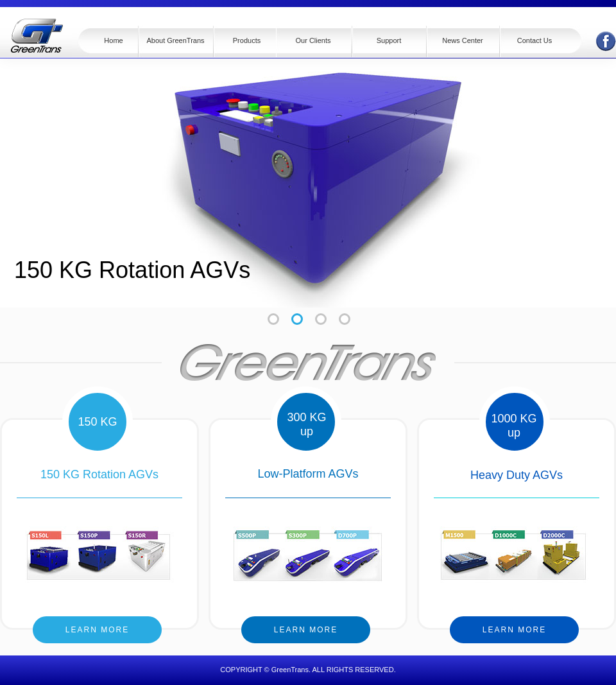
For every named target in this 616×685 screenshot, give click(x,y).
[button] (244, 42)
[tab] (297, 319)
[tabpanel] (308, 179)
